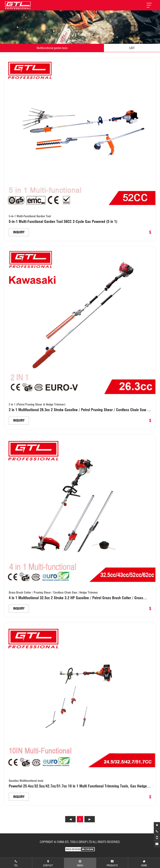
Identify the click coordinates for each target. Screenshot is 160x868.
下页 (90, 819)
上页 (70, 819)
